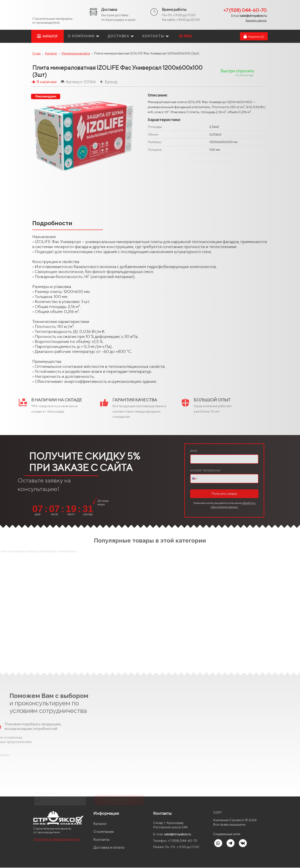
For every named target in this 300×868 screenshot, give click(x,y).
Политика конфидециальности (57, 839)
